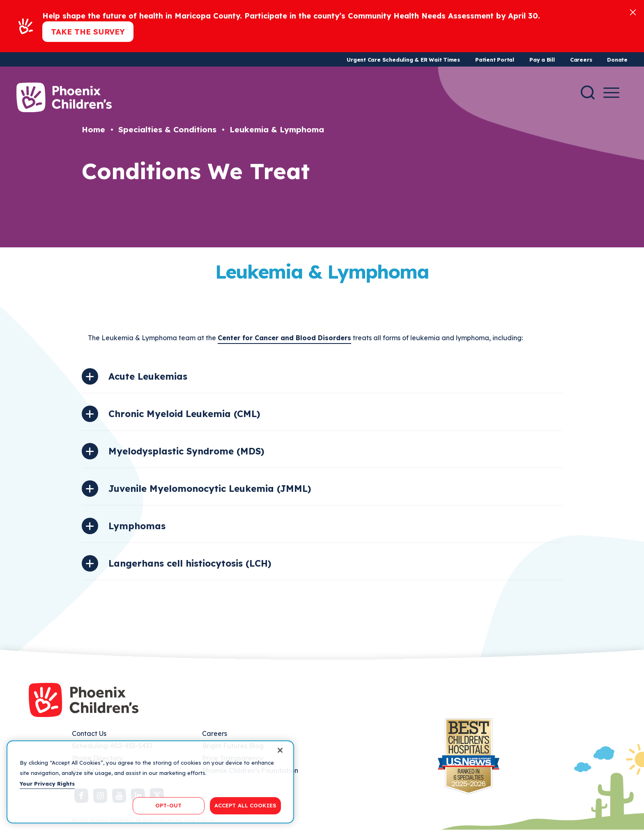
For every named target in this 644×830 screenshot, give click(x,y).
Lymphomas (137, 526)
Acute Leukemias (148, 376)
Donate (617, 60)
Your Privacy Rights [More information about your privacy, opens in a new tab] (47, 784)
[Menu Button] (611, 93)
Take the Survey (88, 32)
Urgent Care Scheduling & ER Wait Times (403, 60)
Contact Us (89, 733)
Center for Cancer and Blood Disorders (284, 338)
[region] (150, 782)
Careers (581, 60)
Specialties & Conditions (167, 129)
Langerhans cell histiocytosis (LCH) (190, 563)
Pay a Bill (542, 60)
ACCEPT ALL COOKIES (245, 805)
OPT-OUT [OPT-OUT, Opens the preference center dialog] (168, 805)
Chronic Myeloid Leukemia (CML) (184, 414)
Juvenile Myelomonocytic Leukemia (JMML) (210, 489)
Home (93, 129)
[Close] (633, 12)
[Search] (588, 92)
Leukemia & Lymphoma (277, 129)
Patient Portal (495, 60)
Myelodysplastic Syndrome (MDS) (186, 451)
